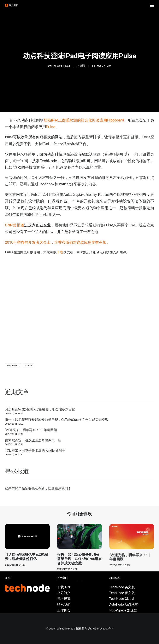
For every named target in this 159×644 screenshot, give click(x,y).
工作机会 (64, 610)
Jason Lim (104, 66)
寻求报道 (64, 599)
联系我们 (61, 488)
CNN (15, 225)
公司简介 (64, 593)
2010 (58, 242)
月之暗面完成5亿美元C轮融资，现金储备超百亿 (40, 409)
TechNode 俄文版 (122, 593)
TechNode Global (122, 599)
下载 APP (64, 587)
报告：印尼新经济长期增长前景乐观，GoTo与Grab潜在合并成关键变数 (57, 420)
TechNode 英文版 (122, 587)
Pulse (51, 127)
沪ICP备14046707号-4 (100, 629)
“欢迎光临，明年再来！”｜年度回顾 (31, 430)
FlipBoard (13, 366)
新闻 (83, 66)
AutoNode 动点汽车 (124, 605)
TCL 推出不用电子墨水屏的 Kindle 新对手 (35, 450)
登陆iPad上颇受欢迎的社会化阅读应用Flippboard (84, 120)
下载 (60, 252)
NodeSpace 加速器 (123, 610)
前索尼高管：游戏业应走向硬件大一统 (33, 440)
